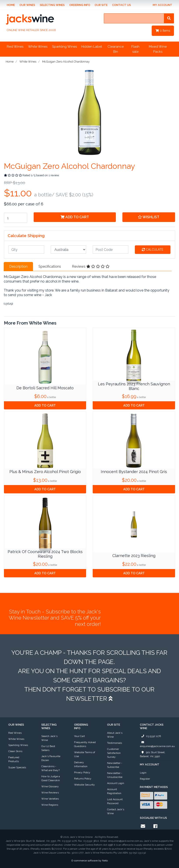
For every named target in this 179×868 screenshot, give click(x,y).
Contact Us (122, 5)
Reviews (91, 266)
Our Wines (27, 5)
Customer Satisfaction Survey (114, 753)
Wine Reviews (50, 793)
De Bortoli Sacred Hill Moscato (45, 388)
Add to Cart (75, 217)
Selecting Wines (52, 5)
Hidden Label (92, 47)
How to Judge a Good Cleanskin (51, 778)
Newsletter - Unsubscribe (115, 775)
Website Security (84, 785)
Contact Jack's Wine (116, 811)
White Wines (38, 47)
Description (18, 266)
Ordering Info (80, 5)
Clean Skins (15, 751)
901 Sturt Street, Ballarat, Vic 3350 (153, 754)
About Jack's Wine (115, 735)
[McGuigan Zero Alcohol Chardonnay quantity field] (15, 218)
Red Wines (15, 47)
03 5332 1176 (150, 736)
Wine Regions (50, 805)
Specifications (50, 266)
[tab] (18, 267)
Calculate (153, 250)
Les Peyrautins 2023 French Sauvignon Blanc (134, 386)
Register (145, 779)
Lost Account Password (115, 801)
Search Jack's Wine (49, 738)
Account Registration (114, 791)
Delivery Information (81, 764)
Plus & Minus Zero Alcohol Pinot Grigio (45, 472)
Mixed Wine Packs (158, 49)
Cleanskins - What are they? (50, 768)
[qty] (26, 250)
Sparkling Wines (64, 47)
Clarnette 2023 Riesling (134, 556)
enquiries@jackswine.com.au (157, 744)
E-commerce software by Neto (90, 861)
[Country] (69, 250)
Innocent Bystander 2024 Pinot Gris (134, 472)
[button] (149, 217)
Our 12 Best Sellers (48, 748)
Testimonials (115, 743)
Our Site (101, 5)
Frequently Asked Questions (85, 744)
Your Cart (79, 736)
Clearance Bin (116, 49)
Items (163, 31)
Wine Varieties (50, 799)
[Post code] (110, 250)
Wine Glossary (50, 786)
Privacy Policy (82, 772)
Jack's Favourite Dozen (51, 758)
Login (143, 773)
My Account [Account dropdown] (162, 5)
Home (11, 5)
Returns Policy (83, 779)
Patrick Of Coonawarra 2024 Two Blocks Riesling (45, 554)
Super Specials (17, 767)
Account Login (116, 783)
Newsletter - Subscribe (115, 765)
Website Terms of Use (85, 754)
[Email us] (143, 826)
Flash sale (135, 49)
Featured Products (14, 759)
